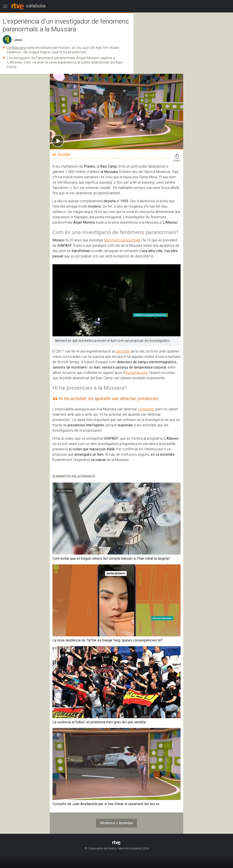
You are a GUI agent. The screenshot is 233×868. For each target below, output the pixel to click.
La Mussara (16, 48)
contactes (146, 409)
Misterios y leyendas (116, 823)
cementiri (123, 351)
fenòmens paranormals (122, 240)
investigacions (137, 373)
